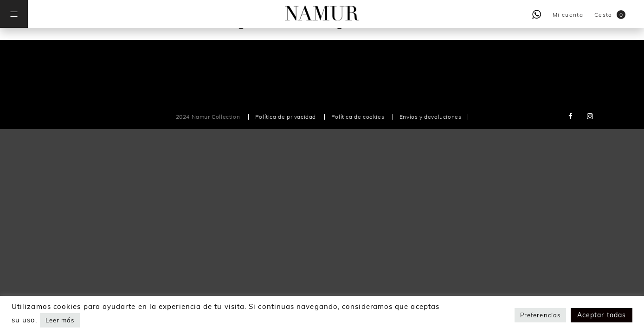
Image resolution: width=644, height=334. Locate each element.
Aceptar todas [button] (602, 315)
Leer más (60, 320)
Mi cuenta (568, 15)
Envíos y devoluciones (431, 117)
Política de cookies (358, 117)
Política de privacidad (286, 117)
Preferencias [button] (540, 315)
